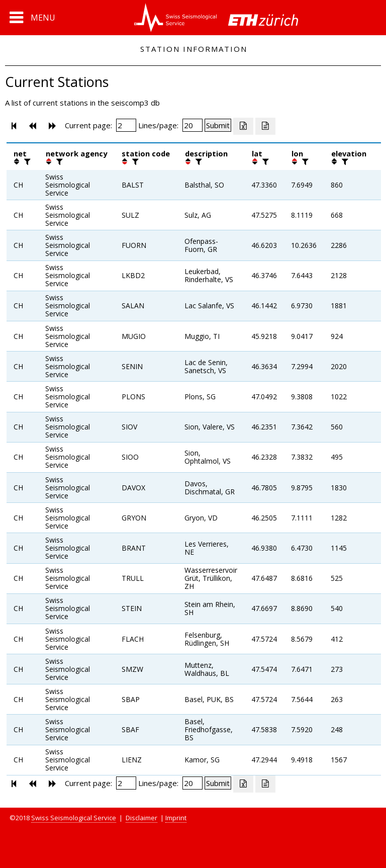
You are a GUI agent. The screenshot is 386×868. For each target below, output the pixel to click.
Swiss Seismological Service (74, 818)
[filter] (26, 161)
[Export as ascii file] (265, 126)
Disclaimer (141, 818)
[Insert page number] (126, 125)
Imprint (176, 818)
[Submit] (218, 125)
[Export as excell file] (243, 126)
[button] (32, 18)
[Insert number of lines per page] (192, 125)
